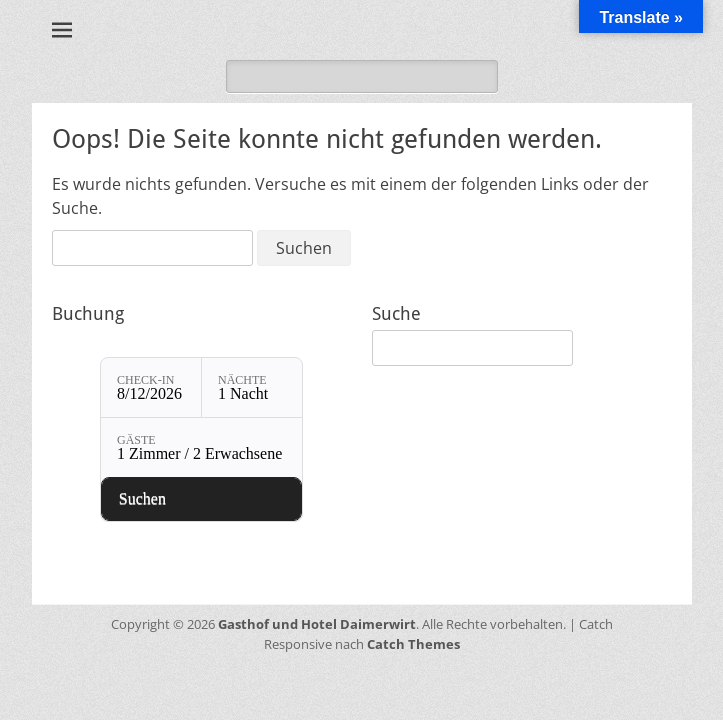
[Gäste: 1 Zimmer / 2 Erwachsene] (201, 447)
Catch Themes (413, 644)
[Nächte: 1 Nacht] (252, 387)
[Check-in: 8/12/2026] (151, 387)
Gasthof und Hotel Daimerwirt (317, 624)
